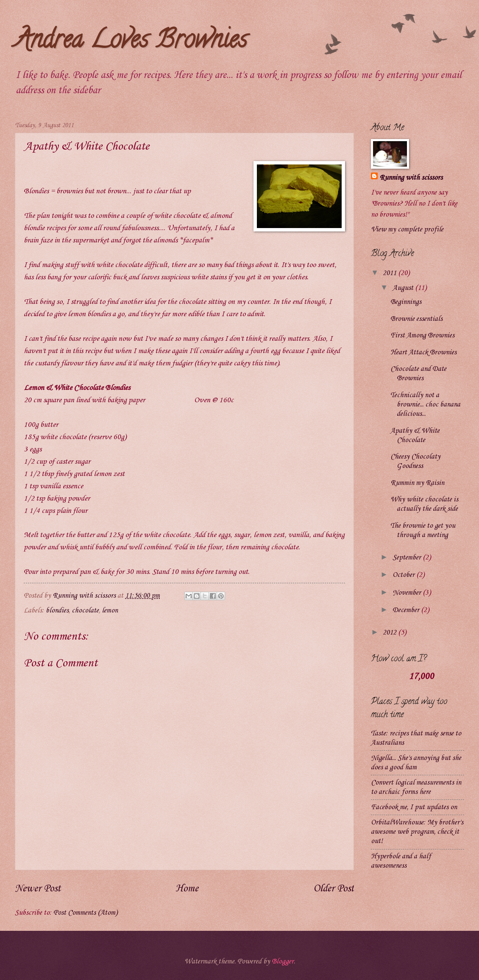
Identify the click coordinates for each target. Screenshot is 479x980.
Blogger (283, 962)
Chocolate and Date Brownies (418, 374)
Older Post (334, 889)
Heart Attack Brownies (423, 352)
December (407, 610)
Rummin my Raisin (417, 483)
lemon (110, 611)
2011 (390, 273)
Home (187, 889)
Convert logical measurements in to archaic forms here (416, 787)
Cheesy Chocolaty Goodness (415, 461)
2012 (390, 633)
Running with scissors (411, 178)
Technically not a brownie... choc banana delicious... (425, 405)
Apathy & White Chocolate (415, 436)
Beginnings (406, 302)
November (408, 593)
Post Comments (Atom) (85, 913)
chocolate (85, 611)
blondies (57, 611)
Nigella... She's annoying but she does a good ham (416, 763)
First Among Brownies (422, 335)
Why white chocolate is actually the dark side (424, 504)
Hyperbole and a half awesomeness (401, 861)
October (404, 575)
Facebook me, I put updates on (414, 807)
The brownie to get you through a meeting (423, 530)
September (408, 558)
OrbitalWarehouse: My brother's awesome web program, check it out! (417, 832)
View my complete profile (407, 230)
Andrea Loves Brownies (131, 42)
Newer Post (38, 889)
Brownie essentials (416, 319)
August (404, 288)
